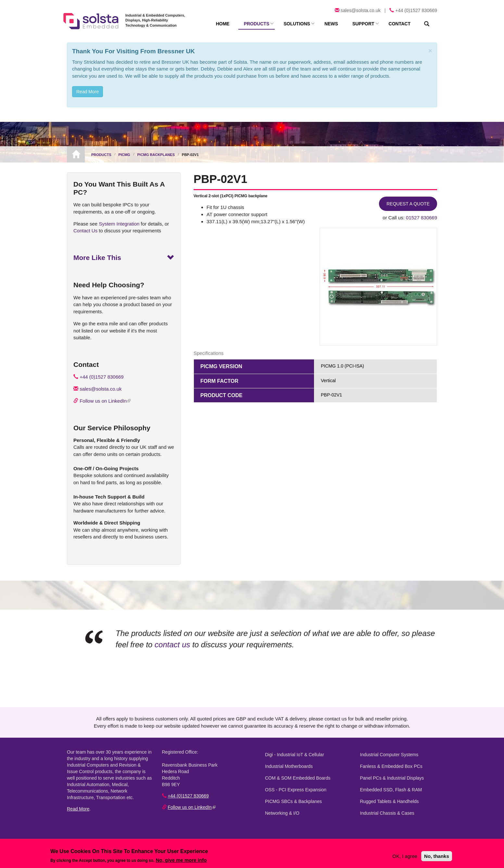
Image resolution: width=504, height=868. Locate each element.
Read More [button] (88, 92)
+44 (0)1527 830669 (416, 10)
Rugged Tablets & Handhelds (390, 801)
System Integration (119, 224)
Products (257, 24)
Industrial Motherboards (289, 766)
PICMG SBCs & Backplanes (293, 801)
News (331, 24)
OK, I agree (405, 856)
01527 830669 (422, 218)
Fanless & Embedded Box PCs (391, 766)
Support (363, 24)
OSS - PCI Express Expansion (296, 790)
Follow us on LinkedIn (105, 401)
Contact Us (85, 231)
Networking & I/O (282, 813)
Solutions (297, 24)
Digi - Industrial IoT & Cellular (295, 755)
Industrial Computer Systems (389, 755)
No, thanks (437, 856)
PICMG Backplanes (156, 155)
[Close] (430, 51)
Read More (78, 809)
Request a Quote (408, 204)
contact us (172, 645)
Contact (400, 24)
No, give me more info (181, 860)
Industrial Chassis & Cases (387, 813)
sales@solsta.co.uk (361, 10)
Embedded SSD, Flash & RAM (391, 790)
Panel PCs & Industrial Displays (392, 778)
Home (223, 24)
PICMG (124, 155)
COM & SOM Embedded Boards (298, 778)
